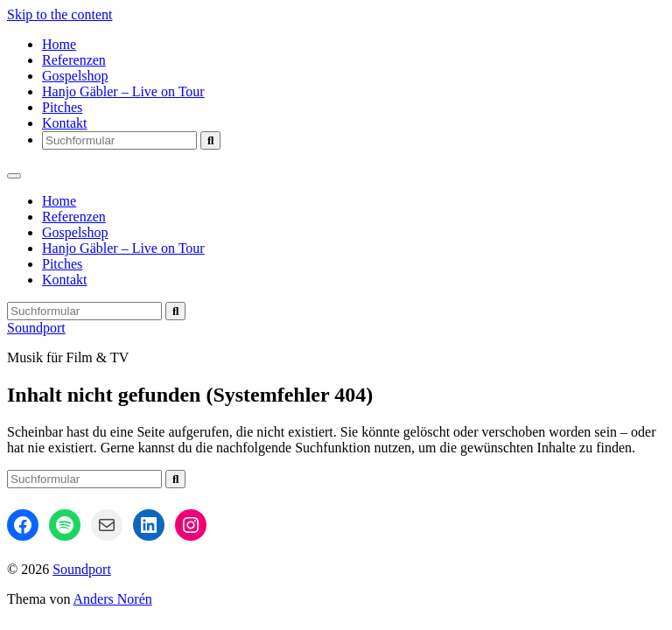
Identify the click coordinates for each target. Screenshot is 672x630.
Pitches (62, 107)
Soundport (36, 328)
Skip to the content (59, 14)
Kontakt (65, 123)
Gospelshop (75, 76)
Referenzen (74, 60)
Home (59, 44)
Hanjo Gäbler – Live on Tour (123, 91)
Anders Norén (113, 599)
